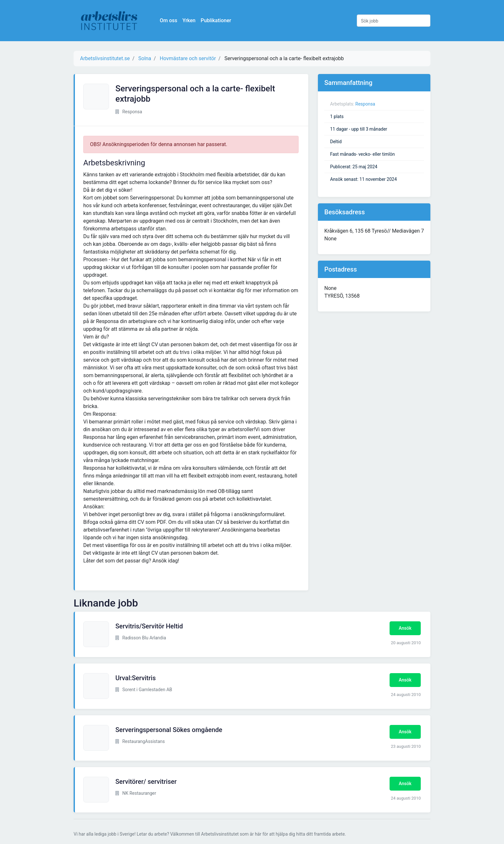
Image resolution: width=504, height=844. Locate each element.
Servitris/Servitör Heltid (149, 626)
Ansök (405, 628)
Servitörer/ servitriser (146, 782)
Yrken (189, 20)
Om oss (168, 20)
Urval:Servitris (135, 678)
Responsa (365, 104)
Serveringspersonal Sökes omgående (169, 730)
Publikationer (216, 20)
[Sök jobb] (394, 21)
